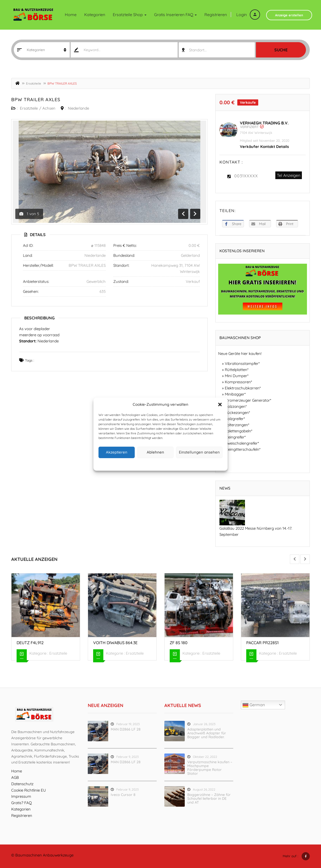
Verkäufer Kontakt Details (264, 147)
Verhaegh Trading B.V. (264, 123)
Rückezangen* (237, 413)
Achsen (49, 108)
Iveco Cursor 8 (123, 795)
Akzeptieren (117, 452)
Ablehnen (155, 452)
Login (248, 15)
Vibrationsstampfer (242, 363)
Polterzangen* (237, 425)
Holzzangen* (236, 406)
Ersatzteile (34, 83)
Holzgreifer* (235, 419)
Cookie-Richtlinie (141, 464)
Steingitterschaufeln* (243, 449)
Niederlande (78, 108)
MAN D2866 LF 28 (126, 729)
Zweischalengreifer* (242, 443)
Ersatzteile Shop (130, 15)
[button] (220, 404)
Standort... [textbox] (198, 50)
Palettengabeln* (239, 431)
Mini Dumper (236, 376)
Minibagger (235, 394)
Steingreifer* (235, 437)
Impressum (184, 464)
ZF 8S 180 (179, 643)
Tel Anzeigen (289, 175)
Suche (281, 50)
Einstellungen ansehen (199, 452)
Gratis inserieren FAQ (175, 15)
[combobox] (217, 50)
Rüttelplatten (236, 370)
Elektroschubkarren (242, 388)
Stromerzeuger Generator (247, 400)
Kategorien (95, 15)
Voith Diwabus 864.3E (115, 643)
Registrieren (216, 15)
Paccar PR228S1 (262, 643)
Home (71, 15)
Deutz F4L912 (30, 643)
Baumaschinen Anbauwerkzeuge (44, 855)
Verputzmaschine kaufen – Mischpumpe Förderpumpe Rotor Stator (210, 768)
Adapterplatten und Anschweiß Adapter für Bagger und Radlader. (207, 733)
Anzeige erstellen (289, 15)
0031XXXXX (246, 176)
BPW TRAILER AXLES (36, 100)
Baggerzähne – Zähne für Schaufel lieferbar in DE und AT (209, 798)
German (254, 705)
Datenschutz (165, 464)
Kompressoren (238, 382)
